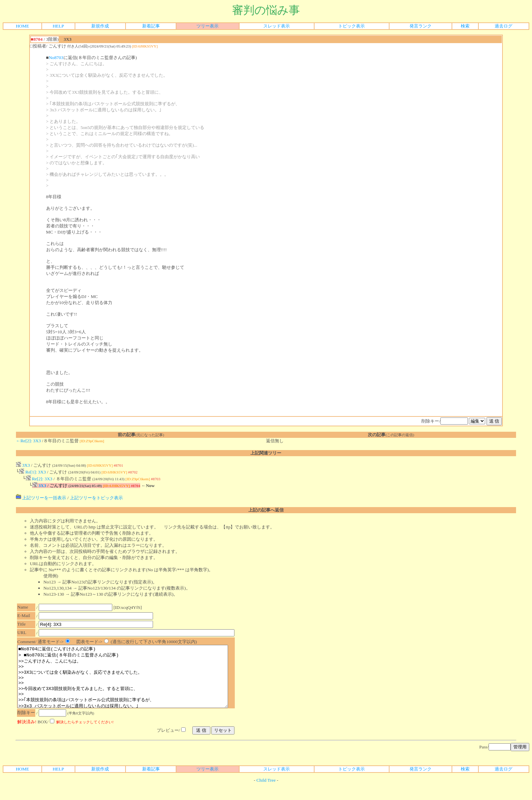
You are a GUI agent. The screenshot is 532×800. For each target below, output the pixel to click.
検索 (465, 26)
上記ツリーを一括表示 (41, 500)
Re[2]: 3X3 (39, 480)
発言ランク (421, 26)
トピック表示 (351, 26)
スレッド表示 (277, 26)
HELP (58, 26)
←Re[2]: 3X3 (28, 441)
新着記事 (151, 26)
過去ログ (503, 26)
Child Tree (266, 794)
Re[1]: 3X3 (32, 473)
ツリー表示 (207, 26)
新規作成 (100, 26)
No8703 (56, 58)
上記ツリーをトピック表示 (96, 500)
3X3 (23, 465)
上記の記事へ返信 (266, 512)
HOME (22, 26)
